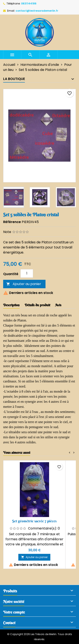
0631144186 (29, 3)
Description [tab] (11, 305)
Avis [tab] (58, 305)
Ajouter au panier (24, 284)
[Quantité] (27, 273)
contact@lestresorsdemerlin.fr (37, 11)
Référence (12, 222)
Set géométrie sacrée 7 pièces (34, 521)
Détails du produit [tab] (37, 305)
